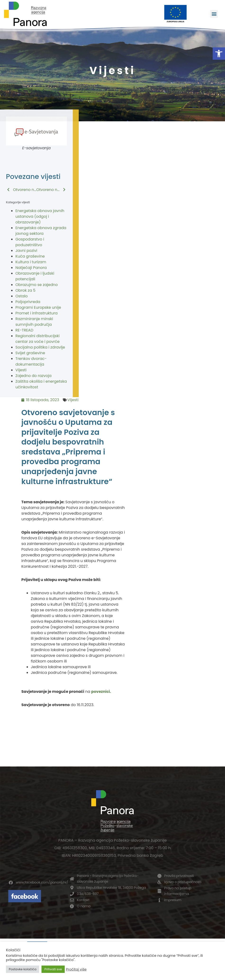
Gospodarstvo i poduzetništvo (30, 242)
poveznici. (101, 692)
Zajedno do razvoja (33, 376)
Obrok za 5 (25, 290)
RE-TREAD (24, 330)
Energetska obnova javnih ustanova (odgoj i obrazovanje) (40, 216)
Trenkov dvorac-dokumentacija (31, 361)
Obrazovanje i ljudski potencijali (35, 276)
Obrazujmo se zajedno (37, 285)
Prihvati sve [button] (53, 969)
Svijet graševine (30, 353)
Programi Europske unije (38, 307)
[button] (219, 54)
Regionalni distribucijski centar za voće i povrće (37, 339)
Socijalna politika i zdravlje (40, 347)
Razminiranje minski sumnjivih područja (34, 322)
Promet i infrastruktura (37, 313)
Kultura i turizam (31, 262)
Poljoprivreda (28, 302)
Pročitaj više (76, 969)
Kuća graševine (30, 256)
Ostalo (22, 296)
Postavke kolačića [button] (23, 969)
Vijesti (21, 370)
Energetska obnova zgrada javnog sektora (41, 231)
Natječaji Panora (31, 268)
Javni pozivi (26, 251)
